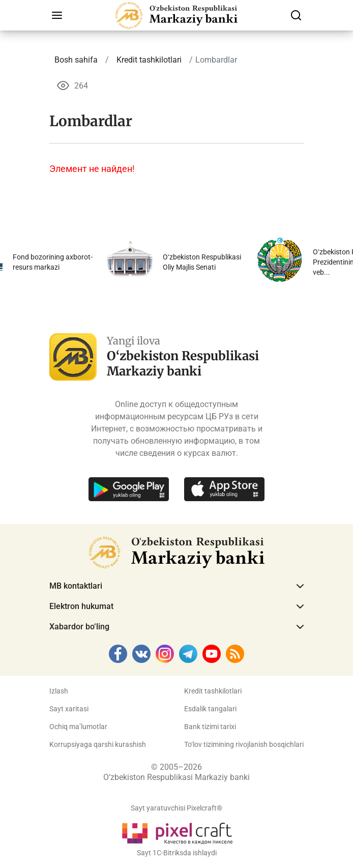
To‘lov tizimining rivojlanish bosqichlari (244, 744)
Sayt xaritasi (69, 709)
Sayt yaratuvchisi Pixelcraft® (176, 808)
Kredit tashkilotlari (213, 691)
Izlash (59, 691)
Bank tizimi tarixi (210, 727)
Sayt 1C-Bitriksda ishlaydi (177, 853)
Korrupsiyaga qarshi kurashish (98, 744)
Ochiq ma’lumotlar (78, 727)
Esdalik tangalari (210, 709)
